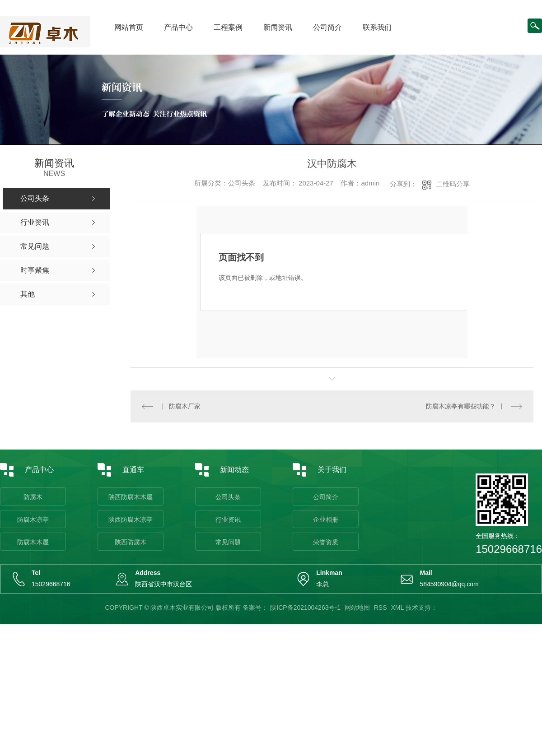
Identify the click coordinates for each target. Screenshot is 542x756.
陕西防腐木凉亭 (131, 519)
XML (397, 608)
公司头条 (228, 497)
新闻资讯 (278, 27)
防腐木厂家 (185, 406)
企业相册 (326, 519)
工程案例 (228, 27)
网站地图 (357, 608)
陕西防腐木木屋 (131, 497)
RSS (381, 608)
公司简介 (327, 27)
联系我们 (377, 27)
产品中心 (178, 27)
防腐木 (33, 497)
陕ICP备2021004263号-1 (305, 608)
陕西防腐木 (131, 542)
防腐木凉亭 (33, 519)
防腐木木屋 (33, 542)
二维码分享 (453, 184)
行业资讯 (228, 519)
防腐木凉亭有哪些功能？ (461, 406)
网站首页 (129, 27)
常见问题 (228, 542)
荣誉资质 (326, 542)
